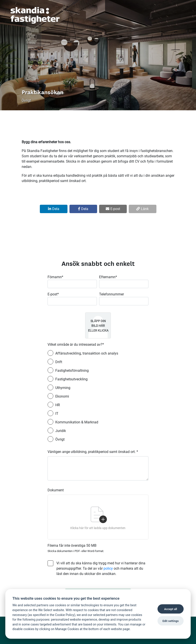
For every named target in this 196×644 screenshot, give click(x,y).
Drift (59, 362)
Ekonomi (62, 396)
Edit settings (170, 621)
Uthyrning (63, 388)
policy (108, 568)
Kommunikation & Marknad (77, 422)
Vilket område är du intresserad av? (76, 345)
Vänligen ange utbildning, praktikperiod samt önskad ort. (93, 452)
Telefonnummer (111, 294)
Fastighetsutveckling (71, 379)
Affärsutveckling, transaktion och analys (87, 353)
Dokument (56, 490)
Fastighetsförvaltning (72, 371)
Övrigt (60, 439)
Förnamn (55, 277)
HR (58, 405)
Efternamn (108, 277)
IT (57, 414)
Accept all (171, 609)
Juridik (61, 431)
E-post (53, 294)
